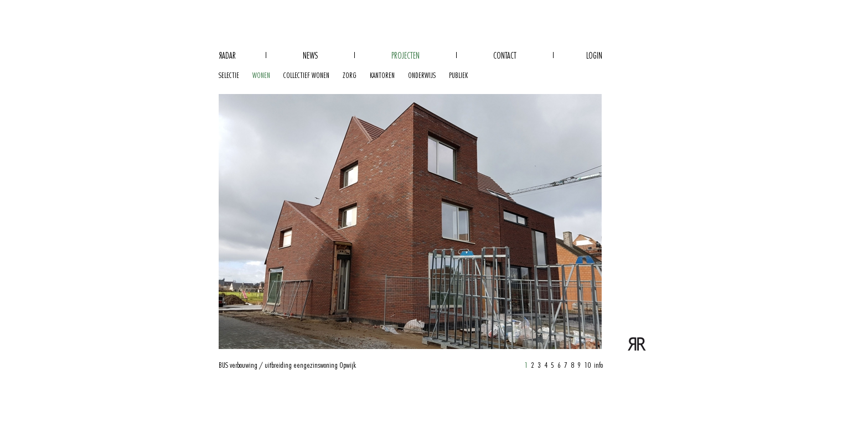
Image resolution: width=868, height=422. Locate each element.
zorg (350, 75)
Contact (505, 56)
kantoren (382, 75)
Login (594, 56)
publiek (458, 75)
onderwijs (422, 75)
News (310, 56)
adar (227, 56)
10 (587, 365)
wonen (261, 75)
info (598, 365)
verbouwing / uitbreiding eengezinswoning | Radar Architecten (637, 343)
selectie (229, 75)
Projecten (405, 56)
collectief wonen (306, 75)
